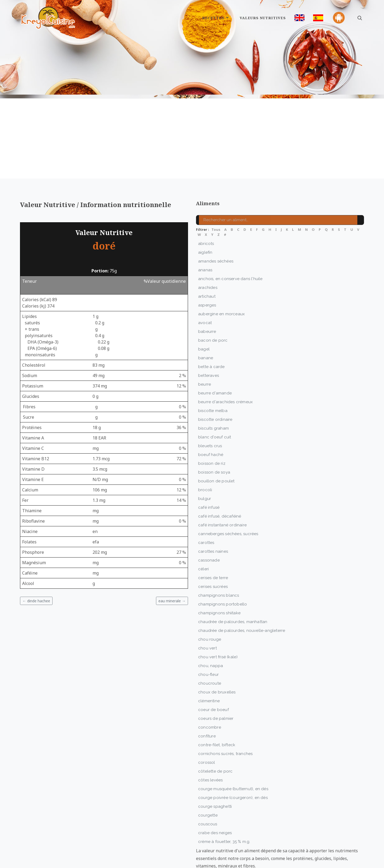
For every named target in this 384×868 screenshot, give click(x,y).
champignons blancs (219, 569)
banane (206, 332)
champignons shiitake (219, 587)
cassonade (209, 534)
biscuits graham (213, 402)
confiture (207, 710)
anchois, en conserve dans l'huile (230, 252)
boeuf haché (211, 428)
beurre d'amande (215, 367)
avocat (205, 296)
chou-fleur (208, 648)
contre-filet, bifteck (217, 718)
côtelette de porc (215, 745)
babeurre (207, 305)
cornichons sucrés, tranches (225, 727)
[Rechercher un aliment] (280, 194)
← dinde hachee (36, 574)
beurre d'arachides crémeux (225, 376)
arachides (208, 261)
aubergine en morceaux (221, 288)
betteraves (209, 349)
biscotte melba (213, 384)
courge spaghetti (215, 780)
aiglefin (205, 226)
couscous (208, 798)
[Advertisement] (192, 112)
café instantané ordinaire (222, 499)
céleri (203, 543)
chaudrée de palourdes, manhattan (233, 595)
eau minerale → (172, 574)
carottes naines (213, 525)
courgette (208, 789)
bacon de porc (213, 314)
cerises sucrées (213, 560)
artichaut (207, 270)
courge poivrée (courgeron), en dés (233, 771)
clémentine (209, 675)
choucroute (210, 657)
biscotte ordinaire (215, 393)
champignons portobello (223, 578)
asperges (207, 279)
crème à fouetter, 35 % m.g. (224, 815)
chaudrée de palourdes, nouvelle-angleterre (242, 604)
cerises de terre (213, 551)
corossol (207, 736)
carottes (206, 516)
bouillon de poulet (216, 455)
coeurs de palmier (216, 692)
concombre (210, 701)
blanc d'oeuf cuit (215, 411)
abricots (206, 217)
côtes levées (210, 754)
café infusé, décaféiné (220, 490)
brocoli (205, 463)
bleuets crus (210, 419)
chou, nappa (211, 639)
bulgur (205, 472)
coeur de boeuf (213, 683)
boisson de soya (214, 446)
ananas (205, 244)
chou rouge (210, 613)
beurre (205, 358)
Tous (216, 203)
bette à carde (211, 340)
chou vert (207, 622)
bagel (204, 323)
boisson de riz (212, 437)
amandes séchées (216, 235)
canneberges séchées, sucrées (228, 507)
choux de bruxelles (217, 666)
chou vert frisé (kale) (218, 631)
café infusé (209, 481)
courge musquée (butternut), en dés (233, 762)
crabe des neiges (215, 806)
